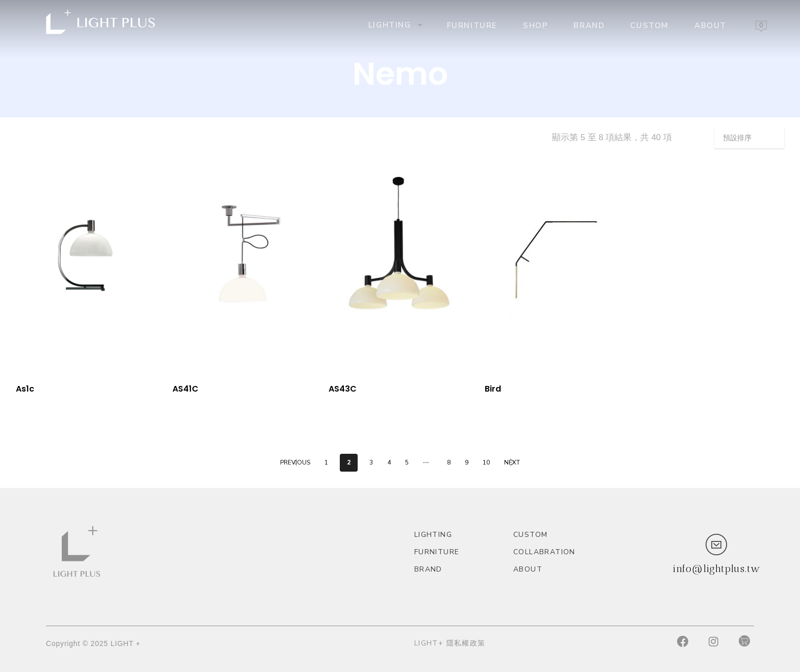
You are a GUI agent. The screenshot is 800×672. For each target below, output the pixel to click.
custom (649, 25)
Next (512, 462)
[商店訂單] (749, 138)
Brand (589, 25)
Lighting (394, 25)
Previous (295, 462)
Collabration (544, 552)
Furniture (472, 25)
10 (486, 462)
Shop (535, 25)
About (710, 25)
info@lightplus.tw (716, 568)
